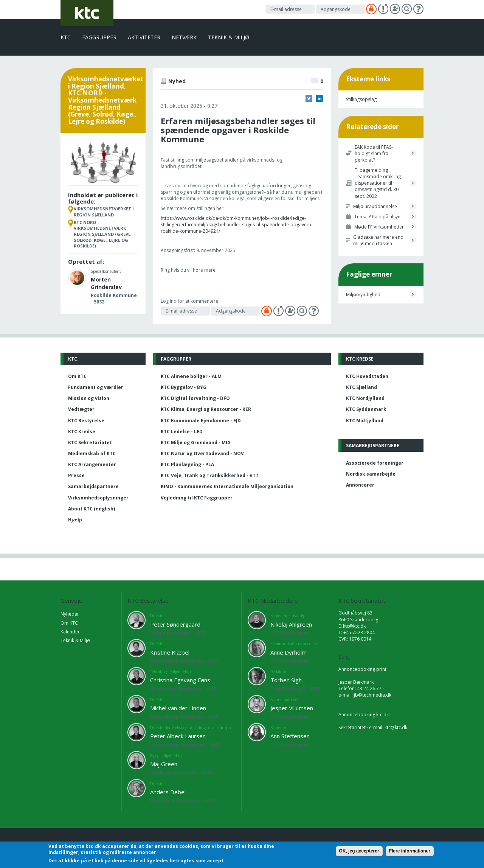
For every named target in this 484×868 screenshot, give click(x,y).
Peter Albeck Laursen (178, 736)
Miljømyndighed (363, 295)
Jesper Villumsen (292, 708)
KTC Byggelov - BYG (184, 387)
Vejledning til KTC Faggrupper (197, 498)
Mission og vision (89, 398)
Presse (76, 475)
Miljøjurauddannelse (375, 206)
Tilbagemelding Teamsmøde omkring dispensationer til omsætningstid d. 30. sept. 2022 (378, 183)
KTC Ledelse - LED (182, 432)
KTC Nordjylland (365, 398)
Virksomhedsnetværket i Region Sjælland (104, 212)
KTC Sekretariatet (90, 443)
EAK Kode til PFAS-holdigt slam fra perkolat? (374, 153)
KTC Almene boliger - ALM (191, 376)
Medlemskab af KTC (92, 453)
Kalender (70, 632)
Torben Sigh (286, 680)
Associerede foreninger (375, 463)
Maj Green (164, 764)
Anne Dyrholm (289, 652)
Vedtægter (81, 409)
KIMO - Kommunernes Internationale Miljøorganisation (227, 486)
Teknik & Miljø (229, 37)
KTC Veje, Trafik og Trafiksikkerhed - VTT (210, 475)
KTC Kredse (82, 432)
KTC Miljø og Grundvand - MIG (196, 443)
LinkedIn (320, 98)
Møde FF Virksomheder (379, 227)
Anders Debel (168, 792)
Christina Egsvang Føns (180, 680)
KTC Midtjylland (365, 421)
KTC (66, 37)
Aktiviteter (144, 37)
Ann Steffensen (290, 736)
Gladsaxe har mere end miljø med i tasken (378, 240)
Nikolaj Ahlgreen (291, 624)
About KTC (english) (92, 509)
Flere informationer (410, 851)
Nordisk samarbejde (371, 474)
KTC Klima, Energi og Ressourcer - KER (206, 409)
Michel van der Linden (178, 708)
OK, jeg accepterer (359, 851)
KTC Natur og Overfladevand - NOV (202, 453)
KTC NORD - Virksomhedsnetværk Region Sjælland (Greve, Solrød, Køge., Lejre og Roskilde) (103, 234)
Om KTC (77, 376)
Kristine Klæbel (170, 652)
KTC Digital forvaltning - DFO (195, 398)
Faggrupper (99, 37)
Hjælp (75, 520)
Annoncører (360, 485)
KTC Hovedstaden (367, 376)
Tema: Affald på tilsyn (377, 217)
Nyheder (70, 614)
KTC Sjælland (361, 387)
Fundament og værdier (96, 387)
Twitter (309, 98)
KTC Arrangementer (92, 464)
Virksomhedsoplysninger (98, 498)
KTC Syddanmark (366, 409)
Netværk (184, 37)
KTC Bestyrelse (86, 421)
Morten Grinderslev (106, 283)
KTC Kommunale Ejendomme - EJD (201, 421)
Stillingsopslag (361, 99)
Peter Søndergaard (175, 624)
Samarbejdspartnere (93, 486)
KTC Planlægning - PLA (187, 464)
